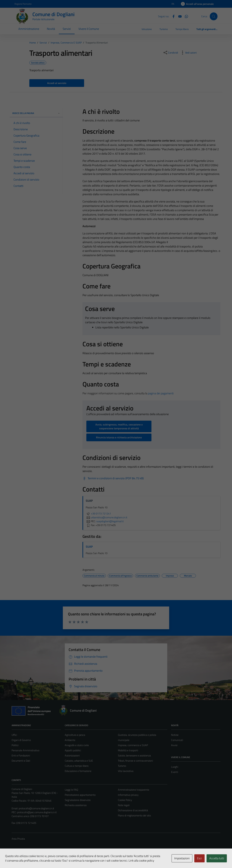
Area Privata (18, 839)
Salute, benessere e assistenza (134, 755)
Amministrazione (29, 29)
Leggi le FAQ (71, 790)
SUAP (89, 547)
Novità (51, 29)
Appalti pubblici (73, 750)
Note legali (124, 805)
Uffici (14, 735)
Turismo (164, 29)
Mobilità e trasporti (128, 750)
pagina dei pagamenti (161, 393)
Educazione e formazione (78, 771)
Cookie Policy (125, 800)
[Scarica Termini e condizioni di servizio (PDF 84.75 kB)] (113, 478)
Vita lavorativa (126, 771)
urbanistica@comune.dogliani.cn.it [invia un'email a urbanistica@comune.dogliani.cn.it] (106, 517)
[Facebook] (172, 16)
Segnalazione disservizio (78, 800)
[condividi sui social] (170, 53)
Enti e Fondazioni (21, 755)
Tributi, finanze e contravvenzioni (135, 761)
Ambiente (70, 740)
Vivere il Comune (89, 29)
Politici (15, 745)
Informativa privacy (128, 795)
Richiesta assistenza (76, 805)
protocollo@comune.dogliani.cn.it (36, 808)
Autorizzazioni (72, 755)
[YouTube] (179, 16)
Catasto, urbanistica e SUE (79, 761)
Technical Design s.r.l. (34, 859)
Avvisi (174, 745)
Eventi (175, 772)
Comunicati (177, 740)
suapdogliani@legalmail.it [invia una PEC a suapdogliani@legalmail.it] (110, 521)
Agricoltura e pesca (75, 735)
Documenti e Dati (21, 761)
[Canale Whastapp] (185, 16)
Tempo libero (182, 29)
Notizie (175, 735)
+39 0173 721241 (98, 513)
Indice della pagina (36, 113)
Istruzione (147, 29)
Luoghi (175, 767)
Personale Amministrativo (25, 750)
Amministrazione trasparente (134, 790)
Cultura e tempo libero (77, 766)
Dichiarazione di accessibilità (133, 810)
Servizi (67, 29)
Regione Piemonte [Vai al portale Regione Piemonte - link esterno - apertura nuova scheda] (23, 4)
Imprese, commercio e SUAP (133, 745)
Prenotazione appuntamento (80, 795)
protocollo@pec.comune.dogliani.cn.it (37, 812)
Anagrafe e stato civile (77, 745)
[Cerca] (214, 16)
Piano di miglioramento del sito (134, 815)
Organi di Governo (21, 740)
